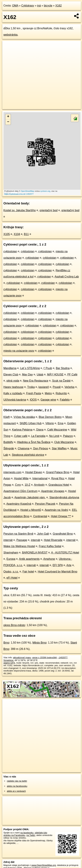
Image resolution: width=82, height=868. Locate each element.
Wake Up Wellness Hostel (19, 546)
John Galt (43, 534)
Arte (69, 565)
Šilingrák (9, 448)
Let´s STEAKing (30, 368)
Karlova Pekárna (22, 430)
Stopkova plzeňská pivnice (28, 455)
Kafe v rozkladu (13, 393)
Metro (48, 393)
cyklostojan (10, 251)
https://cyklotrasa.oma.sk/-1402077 (19, 194)
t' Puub (48, 368)
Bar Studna (63, 368)
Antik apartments (29, 559)
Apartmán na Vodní (56, 510)
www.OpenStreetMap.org (44, 865)
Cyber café (21, 436)
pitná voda (13, 381)
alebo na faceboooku (17, 786)
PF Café (72, 375)
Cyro (18, 485)
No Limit (54, 436)
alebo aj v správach (16, 791)
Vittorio (50, 423)
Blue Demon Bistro (50, 417)
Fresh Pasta (34, 393)
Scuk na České (61, 381)
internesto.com (12, 472)
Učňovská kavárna (15, 400)
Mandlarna (10, 368)
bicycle (48, 6)
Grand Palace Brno (58, 472)
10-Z (28, 485)
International (40, 478)
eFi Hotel (12, 578)
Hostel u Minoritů (31, 510)
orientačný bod (49, 210)
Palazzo (68, 436)
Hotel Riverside (53, 540)
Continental (40, 516)
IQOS (33, 400)
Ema (60, 423)
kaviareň (44, 387)
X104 (17, 234)
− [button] (8, 122)
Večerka (69, 387)
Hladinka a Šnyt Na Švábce (34, 442)
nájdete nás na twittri (17, 781)
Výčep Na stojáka (24, 417)
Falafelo (65, 400)
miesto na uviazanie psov (19, 351)
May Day (28, 375)
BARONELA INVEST (35, 553)
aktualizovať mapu (22, 658)
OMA (15, 6)
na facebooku (27, 833)
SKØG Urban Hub (31, 423)
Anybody (39, 485)
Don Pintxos (40, 448)
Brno (6, 643)
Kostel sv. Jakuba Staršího (20, 210)
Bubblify (8, 442)
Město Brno (39, 643)
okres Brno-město (14, 625)
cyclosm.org (45, 191)
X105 (7, 234)
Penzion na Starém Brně (18, 534)
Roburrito (61, 393)
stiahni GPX (9, 663)
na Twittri (31, 835)
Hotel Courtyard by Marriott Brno (57, 572)
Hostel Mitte (21, 478)
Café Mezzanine (57, 430)
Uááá (40, 375)
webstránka (10, 35)
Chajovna (24, 448)
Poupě (57, 387)
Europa (11, 559)
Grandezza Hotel (59, 485)
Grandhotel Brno (63, 534)
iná (39, 6)
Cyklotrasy (28, 6)
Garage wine (48, 400)
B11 (26, 234)
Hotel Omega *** (61, 516)
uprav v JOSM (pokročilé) (44, 658)
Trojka (31, 387)
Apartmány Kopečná (19, 504)
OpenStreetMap (27, 191)
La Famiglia (38, 436)
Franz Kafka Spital (50, 546)
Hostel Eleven (34, 472)
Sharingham (11, 553)
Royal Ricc (58, 478)
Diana (40, 430)
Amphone (49, 559)
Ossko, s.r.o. (11, 572)
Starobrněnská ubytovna (64, 497)
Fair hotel (28, 572)
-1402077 (63, 658)
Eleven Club (11, 375)
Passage (22, 540)
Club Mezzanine (64, 442)
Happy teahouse (13, 387)
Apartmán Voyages (53, 491)
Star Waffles (59, 448)
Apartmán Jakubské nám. (30, 497)
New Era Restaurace (36, 381)
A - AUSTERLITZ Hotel (65, 553)
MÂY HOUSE (55, 375)
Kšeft (7, 417)
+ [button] (8, 117)
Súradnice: (9, 660)
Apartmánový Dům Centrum (20, 491)
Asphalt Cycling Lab (67, 277)
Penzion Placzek (45, 504)
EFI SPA (58, 565)
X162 (58, 6)
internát (8, 540)
